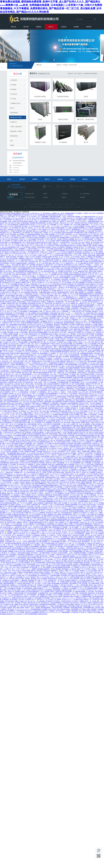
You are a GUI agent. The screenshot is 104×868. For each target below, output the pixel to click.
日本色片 (15, 342)
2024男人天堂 (10, 603)
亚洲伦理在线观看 (54, 236)
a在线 (66, 439)
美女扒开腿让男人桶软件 (19, 265)
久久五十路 (44, 506)
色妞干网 (55, 283)
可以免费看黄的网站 (71, 341)
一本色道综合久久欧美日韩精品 (91, 521)
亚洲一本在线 (45, 400)
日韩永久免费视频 (38, 503)
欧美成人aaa (18, 532)
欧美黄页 (73, 577)
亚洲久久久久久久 (19, 294)
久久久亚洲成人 (74, 236)
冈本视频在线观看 (77, 490)
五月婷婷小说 (92, 339)
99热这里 (40, 439)
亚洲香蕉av (66, 402)
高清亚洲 (24, 556)
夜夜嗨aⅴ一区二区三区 (15, 437)
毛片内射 (35, 294)
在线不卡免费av (38, 382)
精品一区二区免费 (62, 218)
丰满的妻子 (4, 609)
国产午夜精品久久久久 (62, 543)
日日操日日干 (52, 252)
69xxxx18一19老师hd (51, 455)
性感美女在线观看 (42, 357)
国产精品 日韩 (23, 228)
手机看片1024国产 (43, 255)
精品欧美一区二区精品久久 (86, 299)
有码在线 (39, 571)
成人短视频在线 (12, 398)
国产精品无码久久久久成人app (52, 300)
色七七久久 (60, 431)
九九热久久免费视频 (6, 341)
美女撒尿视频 (99, 334)
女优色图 (20, 584)
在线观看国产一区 (38, 458)
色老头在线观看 (18, 357)
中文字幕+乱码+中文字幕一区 (20, 254)
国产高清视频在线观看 (76, 358)
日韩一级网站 (52, 389)
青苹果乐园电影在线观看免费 (73, 275)
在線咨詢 (49, 186)
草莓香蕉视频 (66, 613)
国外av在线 (20, 252)
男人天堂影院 (41, 360)
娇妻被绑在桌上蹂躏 (82, 439)
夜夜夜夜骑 (75, 320)
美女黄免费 (67, 423)
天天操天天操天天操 (50, 458)
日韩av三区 (32, 270)
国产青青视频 (79, 291)
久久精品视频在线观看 (15, 242)
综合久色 (40, 424)
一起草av (71, 553)
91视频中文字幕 (90, 384)
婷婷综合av (29, 482)
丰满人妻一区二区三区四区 (19, 498)
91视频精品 (90, 257)
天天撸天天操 (30, 368)
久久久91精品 (79, 361)
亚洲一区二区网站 (81, 472)
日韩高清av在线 (92, 390)
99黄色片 (72, 292)
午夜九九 (71, 331)
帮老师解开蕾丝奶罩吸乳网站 (38, 223)
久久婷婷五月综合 (50, 432)
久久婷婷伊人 (16, 484)
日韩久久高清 (17, 434)
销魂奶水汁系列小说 (63, 316)
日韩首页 (49, 250)
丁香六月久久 (4, 217)
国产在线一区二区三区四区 (48, 342)
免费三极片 (15, 292)
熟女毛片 (96, 545)
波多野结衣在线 (42, 518)
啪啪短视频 (36, 305)
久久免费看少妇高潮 (66, 587)
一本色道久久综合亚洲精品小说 (28, 355)
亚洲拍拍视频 (41, 247)
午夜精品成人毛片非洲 (14, 229)
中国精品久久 (58, 260)
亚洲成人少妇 (89, 455)
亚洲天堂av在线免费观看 (34, 434)
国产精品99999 (45, 603)
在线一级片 (96, 418)
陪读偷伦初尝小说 (48, 323)
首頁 (75, 74)
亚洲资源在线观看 (92, 287)
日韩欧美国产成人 (98, 426)
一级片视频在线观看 (93, 321)
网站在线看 (41, 239)
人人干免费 (72, 312)
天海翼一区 (42, 312)
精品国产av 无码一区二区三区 (32, 526)
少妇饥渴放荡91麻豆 (94, 295)
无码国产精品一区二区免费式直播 (84, 313)
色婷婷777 (17, 289)
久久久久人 (13, 558)
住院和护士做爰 (99, 608)
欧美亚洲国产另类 (80, 366)
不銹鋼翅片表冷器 (15, 103)
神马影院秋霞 (83, 266)
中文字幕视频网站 (94, 500)
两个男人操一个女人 (54, 276)
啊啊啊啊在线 (43, 484)
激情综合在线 (32, 603)
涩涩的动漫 (85, 529)
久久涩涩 (40, 336)
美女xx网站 (97, 476)
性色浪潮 (70, 558)
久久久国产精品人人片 (65, 398)
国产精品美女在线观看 (59, 444)
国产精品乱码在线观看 (84, 540)
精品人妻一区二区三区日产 (77, 559)
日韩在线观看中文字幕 (47, 376)
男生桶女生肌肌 (49, 500)
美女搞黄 (42, 326)
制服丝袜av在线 (38, 323)
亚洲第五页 (9, 278)
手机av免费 (77, 225)
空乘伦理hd (89, 548)
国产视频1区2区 (89, 487)
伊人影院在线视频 (89, 510)
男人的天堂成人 (8, 271)
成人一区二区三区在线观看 (25, 503)
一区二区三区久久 (95, 225)
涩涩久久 (33, 308)
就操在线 (3, 270)
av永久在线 (36, 289)
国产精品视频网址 (59, 365)
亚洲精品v (44, 302)
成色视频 (66, 323)
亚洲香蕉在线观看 (88, 307)
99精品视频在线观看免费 (82, 431)
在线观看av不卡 (65, 220)
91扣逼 (72, 238)
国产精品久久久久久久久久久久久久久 (32, 310)
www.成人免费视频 (28, 524)
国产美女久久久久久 (14, 485)
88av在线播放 (48, 308)
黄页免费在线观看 (76, 268)
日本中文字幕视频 (74, 415)
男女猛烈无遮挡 (32, 358)
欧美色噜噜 (3, 516)
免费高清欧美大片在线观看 (38, 481)
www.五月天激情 (77, 234)
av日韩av (17, 287)
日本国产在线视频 (63, 273)
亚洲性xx (62, 571)
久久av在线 (12, 427)
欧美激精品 (94, 337)
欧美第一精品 (93, 585)
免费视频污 (10, 532)
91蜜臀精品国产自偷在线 (81, 558)
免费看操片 (12, 381)
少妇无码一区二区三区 (25, 218)
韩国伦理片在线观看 (64, 347)
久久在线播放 (99, 369)
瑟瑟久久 (64, 392)
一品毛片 (64, 217)
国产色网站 (13, 522)
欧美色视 (76, 432)
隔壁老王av (37, 249)
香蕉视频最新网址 (98, 229)
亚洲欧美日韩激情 (92, 266)
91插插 (60, 468)
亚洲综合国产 (79, 466)
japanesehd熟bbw (4, 558)
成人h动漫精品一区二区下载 (85, 474)
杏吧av (96, 313)
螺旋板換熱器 (14, 136)
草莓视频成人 (43, 392)
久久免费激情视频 (67, 510)
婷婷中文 (69, 229)
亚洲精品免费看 (72, 349)
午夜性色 (30, 332)
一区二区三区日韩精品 (41, 389)
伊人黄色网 (21, 315)
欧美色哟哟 (3, 397)
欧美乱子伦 (25, 394)
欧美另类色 (89, 389)
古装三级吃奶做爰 (66, 268)
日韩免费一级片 (5, 324)
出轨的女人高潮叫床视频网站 (62, 278)
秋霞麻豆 (58, 427)
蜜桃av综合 (10, 493)
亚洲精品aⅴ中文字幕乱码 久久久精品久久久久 (86, 513)
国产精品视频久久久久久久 (12, 521)
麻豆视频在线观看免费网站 (39, 468)
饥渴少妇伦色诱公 (92, 505)
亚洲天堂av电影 (37, 266)
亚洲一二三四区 (23, 397)
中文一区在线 (70, 231)
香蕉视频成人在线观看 (72, 247)
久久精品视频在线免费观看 (33, 234)
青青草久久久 (23, 239)
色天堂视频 (85, 461)
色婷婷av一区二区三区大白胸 (36, 228)
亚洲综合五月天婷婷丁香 (53, 513)
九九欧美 (41, 294)
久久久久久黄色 (51, 518)
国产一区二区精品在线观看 (58, 381)
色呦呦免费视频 (83, 295)
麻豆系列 (75, 450)
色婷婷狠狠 (31, 580)
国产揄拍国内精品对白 (34, 498)
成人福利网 (50, 365)
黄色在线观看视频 (23, 270)
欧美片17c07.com (30, 246)
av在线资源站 (37, 258)
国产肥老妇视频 (28, 231)
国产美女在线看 (49, 339)
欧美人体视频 (55, 331)
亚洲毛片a (41, 437)
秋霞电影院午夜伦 (77, 587)
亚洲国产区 (14, 537)
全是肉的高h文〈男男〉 (39, 250)
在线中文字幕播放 (16, 373)
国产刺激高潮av (27, 432)
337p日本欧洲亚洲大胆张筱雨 (58, 284)
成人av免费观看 (91, 472)
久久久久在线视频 (50, 427)
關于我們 (26, 27)
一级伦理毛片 (61, 287)
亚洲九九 (75, 410)
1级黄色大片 (22, 408)
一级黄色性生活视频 (71, 548)
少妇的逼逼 (32, 262)
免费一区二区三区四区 (79, 514)
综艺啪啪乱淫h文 (76, 566)
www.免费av (3, 321)
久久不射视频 (40, 394)
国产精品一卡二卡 (21, 505)
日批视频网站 (4, 221)
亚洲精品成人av (27, 511)
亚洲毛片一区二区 (35, 381)
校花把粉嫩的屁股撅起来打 (45, 278)
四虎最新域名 (44, 547)
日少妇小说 (57, 500)
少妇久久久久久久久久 (69, 598)
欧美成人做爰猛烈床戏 (82, 500)
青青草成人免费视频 (68, 239)
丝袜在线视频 (11, 291)
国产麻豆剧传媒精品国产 (33, 592)
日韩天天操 (71, 481)
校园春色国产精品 (83, 271)
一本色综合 (96, 265)
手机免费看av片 (74, 279)
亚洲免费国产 (75, 308)
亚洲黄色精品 (54, 411)
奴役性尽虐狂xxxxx (9, 527)
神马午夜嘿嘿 (17, 476)
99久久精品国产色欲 (37, 233)
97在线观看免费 (45, 344)
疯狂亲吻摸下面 (45, 381)
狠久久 (25, 252)
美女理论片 (71, 339)
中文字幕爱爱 (51, 357)
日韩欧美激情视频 (11, 307)
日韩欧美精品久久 (5, 231)
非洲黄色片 (8, 540)
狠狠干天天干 (57, 310)
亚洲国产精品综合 (37, 361)
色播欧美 (20, 572)
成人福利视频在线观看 (19, 435)
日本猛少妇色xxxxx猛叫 (62, 407)
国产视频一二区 (34, 276)
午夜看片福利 (14, 297)
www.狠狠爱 (46, 387)
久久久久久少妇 (64, 395)
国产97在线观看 (31, 265)
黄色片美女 (60, 275)
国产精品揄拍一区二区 (86, 363)
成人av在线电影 (12, 236)
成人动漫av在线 (18, 413)
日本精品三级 (7, 342)
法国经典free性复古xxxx (82, 598)
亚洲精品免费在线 (69, 337)
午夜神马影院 (17, 226)
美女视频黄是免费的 (52, 286)
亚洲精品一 (19, 349)
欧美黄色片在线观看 (6, 500)
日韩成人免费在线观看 (89, 255)
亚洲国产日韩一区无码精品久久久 (86, 332)
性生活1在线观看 (36, 257)
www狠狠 (95, 324)
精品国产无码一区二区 (89, 254)
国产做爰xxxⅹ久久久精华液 (91, 551)
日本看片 (21, 468)
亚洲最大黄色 (36, 302)
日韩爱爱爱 (49, 360)
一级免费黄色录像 (23, 431)
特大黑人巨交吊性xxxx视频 (78, 310)
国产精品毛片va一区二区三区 (20, 320)
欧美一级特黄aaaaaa (44, 229)
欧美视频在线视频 (91, 519)
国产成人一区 (93, 355)
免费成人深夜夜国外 (93, 603)
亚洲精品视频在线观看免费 (48, 218)
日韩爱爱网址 (69, 400)
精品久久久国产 (39, 413)
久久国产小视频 (58, 498)
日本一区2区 (17, 323)
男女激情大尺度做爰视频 (61, 324)
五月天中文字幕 (87, 229)
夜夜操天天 (81, 453)
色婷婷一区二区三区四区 (7, 310)
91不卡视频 (84, 217)
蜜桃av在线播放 (79, 331)
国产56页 (45, 369)
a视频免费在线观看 (67, 590)
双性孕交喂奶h (8, 482)
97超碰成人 (56, 416)
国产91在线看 (48, 244)
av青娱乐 (43, 545)
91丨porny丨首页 (58, 355)
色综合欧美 (8, 384)
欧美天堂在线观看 (95, 598)
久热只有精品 (20, 390)
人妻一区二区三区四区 (31, 255)
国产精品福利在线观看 (33, 435)
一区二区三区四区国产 (82, 556)
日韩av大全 (23, 244)
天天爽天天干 (82, 265)
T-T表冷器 (13, 99)
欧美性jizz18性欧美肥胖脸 (24, 236)
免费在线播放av (25, 392)
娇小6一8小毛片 (64, 236)
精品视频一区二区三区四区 (57, 234)
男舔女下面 (52, 530)
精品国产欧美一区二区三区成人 (73, 255)
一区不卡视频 (48, 444)
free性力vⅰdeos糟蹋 (69, 545)
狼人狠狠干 (23, 238)
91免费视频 (90, 553)
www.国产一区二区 (81, 318)
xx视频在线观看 (43, 447)
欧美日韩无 (5, 361)
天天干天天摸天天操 (96, 381)
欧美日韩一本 (20, 418)
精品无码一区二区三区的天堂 (91, 234)
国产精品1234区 (32, 585)
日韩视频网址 (98, 292)
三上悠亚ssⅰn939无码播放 (47, 295)
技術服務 (76, 27)
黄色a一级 (21, 456)
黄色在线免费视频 (27, 395)
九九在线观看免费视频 (33, 279)
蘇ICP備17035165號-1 (69, 207)
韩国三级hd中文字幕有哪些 (74, 521)
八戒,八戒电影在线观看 (33, 566)
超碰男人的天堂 (61, 389)
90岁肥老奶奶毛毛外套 (83, 284)
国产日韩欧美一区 (90, 398)
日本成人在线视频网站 (94, 350)
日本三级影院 (91, 416)
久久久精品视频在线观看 (65, 450)
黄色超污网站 (55, 258)
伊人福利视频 (55, 461)
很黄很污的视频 (39, 572)
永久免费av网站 (46, 258)
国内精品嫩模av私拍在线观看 (18, 324)
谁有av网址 (46, 411)
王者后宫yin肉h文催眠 (62, 254)
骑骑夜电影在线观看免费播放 (59, 519)
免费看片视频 (48, 527)
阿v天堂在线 (56, 566)
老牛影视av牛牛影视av (53, 223)
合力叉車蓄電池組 (85, 194)
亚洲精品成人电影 (65, 489)
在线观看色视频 (86, 595)
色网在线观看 (84, 585)
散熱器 (12, 145)
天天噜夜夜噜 (98, 456)
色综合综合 (47, 331)
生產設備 (64, 27)
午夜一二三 (71, 313)
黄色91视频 (19, 295)
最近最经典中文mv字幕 (70, 265)
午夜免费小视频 (16, 450)
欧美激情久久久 (51, 538)
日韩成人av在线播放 (46, 566)
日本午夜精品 (48, 358)
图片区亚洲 (71, 519)
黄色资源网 (78, 444)
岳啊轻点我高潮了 (26, 405)
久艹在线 (59, 374)
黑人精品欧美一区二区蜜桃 (49, 291)
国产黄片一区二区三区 (37, 225)
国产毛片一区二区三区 (85, 241)
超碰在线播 (98, 294)
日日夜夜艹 (3, 453)
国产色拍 (77, 238)
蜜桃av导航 (52, 263)
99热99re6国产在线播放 (74, 217)
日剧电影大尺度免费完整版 (18, 550)
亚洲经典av (39, 297)
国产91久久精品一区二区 (29, 349)
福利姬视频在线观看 (63, 292)
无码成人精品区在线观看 (50, 378)
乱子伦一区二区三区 (44, 284)
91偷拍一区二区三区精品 (26, 471)
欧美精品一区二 (75, 278)
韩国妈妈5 (80, 289)
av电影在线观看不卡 (28, 413)
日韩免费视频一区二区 (63, 463)
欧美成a (86, 358)
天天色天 (9, 270)
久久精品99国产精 (70, 387)
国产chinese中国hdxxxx (39, 283)
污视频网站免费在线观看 (33, 321)
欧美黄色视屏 (98, 228)
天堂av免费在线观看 (94, 584)
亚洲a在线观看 (58, 249)
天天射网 (18, 575)
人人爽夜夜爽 (23, 580)
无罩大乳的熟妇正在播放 (87, 374)
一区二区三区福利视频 (11, 284)
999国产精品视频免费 (27, 323)
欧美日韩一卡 (51, 254)
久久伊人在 (3, 408)
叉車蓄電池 (65, 194)
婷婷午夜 (54, 292)
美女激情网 (31, 387)
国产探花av (24, 603)
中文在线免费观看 (75, 463)
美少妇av (16, 249)
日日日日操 (100, 318)
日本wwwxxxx (65, 289)
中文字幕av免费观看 (79, 226)
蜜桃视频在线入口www (72, 297)
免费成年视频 (65, 241)
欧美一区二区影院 (41, 472)
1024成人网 (33, 474)
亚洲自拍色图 (4, 242)
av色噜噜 (29, 339)
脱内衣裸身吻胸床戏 (13, 402)
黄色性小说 (44, 279)
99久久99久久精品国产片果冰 (31, 577)
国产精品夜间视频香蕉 (96, 392)
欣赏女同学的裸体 (27, 371)
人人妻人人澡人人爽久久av (68, 326)
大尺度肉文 (87, 331)
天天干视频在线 (22, 386)
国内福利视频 (100, 407)
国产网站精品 (59, 547)
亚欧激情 (86, 262)
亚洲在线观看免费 (27, 374)
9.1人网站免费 (57, 358)
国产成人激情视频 (56, 569)
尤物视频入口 (14, 585)
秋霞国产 (10, 534)
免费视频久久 (55, 571)
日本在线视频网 (32, 239)
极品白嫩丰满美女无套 (23, 381)
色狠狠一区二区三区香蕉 (81, 270)
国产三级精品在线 (17, 432)
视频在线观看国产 (26, 353)
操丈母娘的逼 (26, 233)
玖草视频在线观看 (60, 341)
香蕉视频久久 (32, 464)
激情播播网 (45, 217)
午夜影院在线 (46, 571)
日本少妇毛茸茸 (50, 418)
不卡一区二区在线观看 (54, 279)
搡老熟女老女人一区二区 (73, 263)
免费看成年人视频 (21, 339)
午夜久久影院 (54, 572)
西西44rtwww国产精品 (77, 493)
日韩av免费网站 (32, 313)
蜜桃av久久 (39, 403)
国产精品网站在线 (30, 445)
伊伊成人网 (100, 268)
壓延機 (45, 194)
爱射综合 (35, 236)
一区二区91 (94, 542)
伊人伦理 (12, 369)
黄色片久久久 (28, 426)
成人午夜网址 (17, 341)
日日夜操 (14, 386)
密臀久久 (71, 254)
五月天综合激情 (75, 257)
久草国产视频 (23, 332)
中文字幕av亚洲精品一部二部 (23, 493)
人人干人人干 (98, 307)
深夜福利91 (20, 345)
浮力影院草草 (51, 328)
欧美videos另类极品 (97, 241)
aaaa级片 (12, 407)
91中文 (44, 254)
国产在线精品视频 (42, 349)
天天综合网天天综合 (84, 365)
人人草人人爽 (87, 342)
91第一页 (37, 271)
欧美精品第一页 (67, 495)
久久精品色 (51, 341)
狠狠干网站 (46, 287)
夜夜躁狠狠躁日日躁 (13, 247)
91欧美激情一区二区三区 (7, 461)
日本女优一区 (53, 450)
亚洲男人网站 (9, 448)
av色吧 (101, 234)
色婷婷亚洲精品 (22, 302)
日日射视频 (25, 326)
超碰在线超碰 (97, 320)
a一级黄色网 (99, 304)
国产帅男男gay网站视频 (66, 336)
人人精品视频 (53, 275)
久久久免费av (23, 466)
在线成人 (94, 371)
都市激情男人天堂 (44, 238)
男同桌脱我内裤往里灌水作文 (68, 246)
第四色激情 (59, 440)
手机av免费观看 (25, 477)
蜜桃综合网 (54, 366)
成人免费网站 (21, 234)
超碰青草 (10, 608)
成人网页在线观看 (11, 345)
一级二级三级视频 (73, 527)
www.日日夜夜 (55, 574)
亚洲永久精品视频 (92, 609)
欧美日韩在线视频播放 (51, 394)
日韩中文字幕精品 (74, 273)
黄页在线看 (31, 448)
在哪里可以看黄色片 (89, 218)
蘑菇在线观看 (89, 426)
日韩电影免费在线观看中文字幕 (38, 522)
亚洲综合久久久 (48, 310)
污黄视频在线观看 (65, 566)
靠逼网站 (61, 387)
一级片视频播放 (84, 355)
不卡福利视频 (4, 394)
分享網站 (63, 186)
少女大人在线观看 (20, 461)
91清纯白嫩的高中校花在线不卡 (25, 611)
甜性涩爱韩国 (32, 304)
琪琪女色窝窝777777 (97, 501)
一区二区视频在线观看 (27, 300)
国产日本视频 (46, 307)
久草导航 (57, 339)
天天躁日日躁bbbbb (6, 292)
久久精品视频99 (49, 324)
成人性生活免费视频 (25, 292)
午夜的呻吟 (73, 334)
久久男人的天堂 (49, 320)
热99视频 (55, 415)
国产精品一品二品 (58, 257)
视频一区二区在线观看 (95, 492)
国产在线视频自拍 (69, 252)
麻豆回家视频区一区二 (32, 408)
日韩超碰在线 (40, 551)
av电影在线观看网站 (71, 376)
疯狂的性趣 (61, 460)
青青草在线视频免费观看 (7, 287)
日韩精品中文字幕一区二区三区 (90, 555)
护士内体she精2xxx (19, 614)
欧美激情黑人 (32, 469)
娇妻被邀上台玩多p (90, 328)
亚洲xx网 (25, 543)
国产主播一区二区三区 (52, 368)
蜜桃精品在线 (56, 426)
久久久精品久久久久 (67, 226)
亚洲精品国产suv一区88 (54, 289)
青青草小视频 (78, 458)
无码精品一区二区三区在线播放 (20, 328)
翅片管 (12, 108)
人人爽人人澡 (10, 545)
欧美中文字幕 (40, 347)
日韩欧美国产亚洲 (16, 395)
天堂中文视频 (50, 249)
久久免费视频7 (98, 455)
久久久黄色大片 (25, 287)
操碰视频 (33, 287)
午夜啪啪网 (89, 244)
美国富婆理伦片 (31, 551)
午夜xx (52, 439)
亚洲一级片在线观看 (12, 258)
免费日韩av (59, 458)
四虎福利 (41, 315)
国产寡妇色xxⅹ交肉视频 (9, 252)
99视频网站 (46, 439)
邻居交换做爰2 (52, 369)
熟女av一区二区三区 (74, 411)
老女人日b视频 (68, 342)
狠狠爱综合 (8, 429)
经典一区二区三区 (65, 461)
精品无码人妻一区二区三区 (23, 220)
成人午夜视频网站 (78, 344)
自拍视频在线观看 (18, 426)
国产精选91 (41, 431)
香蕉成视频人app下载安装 (37, 320)
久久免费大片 (7, 569)
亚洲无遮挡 (69, 234)
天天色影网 (38, 555)
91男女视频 (12, 349)
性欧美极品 (90, 476)
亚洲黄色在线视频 (47, 257)
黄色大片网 (14, 350)
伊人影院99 (41, 275)
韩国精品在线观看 (82, 349)
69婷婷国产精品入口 (98, 379)
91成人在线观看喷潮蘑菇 (63, 538)
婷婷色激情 (88, 324)
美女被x (62, 329)
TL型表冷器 (14, 94)
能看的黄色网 (50, 260)
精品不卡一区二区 (91, 329)
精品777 (85, 221)
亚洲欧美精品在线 (67, 427)
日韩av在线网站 (90, 440)
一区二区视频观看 (20, 407)
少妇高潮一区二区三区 (38, 537)
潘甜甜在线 (30, 559)
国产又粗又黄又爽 (53, 349)
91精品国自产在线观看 (12, 489)
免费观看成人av (6, 276)
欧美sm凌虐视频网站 (43, 313)
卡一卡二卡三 (24, 540)
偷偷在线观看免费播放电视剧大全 (85, 294)
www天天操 (49, 283)
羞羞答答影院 (70, 389)
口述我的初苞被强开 (32, 273)
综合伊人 (45, 548)
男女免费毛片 (99, 231)
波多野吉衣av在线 (51, 463)
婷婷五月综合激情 (94, 421)
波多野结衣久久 (76, 379)
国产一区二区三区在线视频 (25, 398)
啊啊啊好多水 (81, 381)
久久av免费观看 (85, 238)
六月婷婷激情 (9, 542)
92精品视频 (52, 318)
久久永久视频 (20, 613)
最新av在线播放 (93, 469)
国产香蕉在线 (73, 487)
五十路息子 (67, 257)
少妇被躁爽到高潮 (12, 397)
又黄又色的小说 (96, 342)
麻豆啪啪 (48, 247)
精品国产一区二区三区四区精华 (24, 291)
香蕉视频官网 (6, 495)
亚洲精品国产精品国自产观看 (93, 437)
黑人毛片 (6, 579)
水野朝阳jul (62, 368)
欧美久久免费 (12, 221)
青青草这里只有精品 (21, 442)
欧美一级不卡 (12, 535)
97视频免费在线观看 (39, 418)
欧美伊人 (69, 442)
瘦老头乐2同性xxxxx (91, 397)
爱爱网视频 (43, 286)
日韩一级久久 (28, 527)
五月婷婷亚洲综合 (65, 242)
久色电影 (59, 239)
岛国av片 (29, 283)
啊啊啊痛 (11, 551)
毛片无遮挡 (48, 437)
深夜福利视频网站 (85, 564)
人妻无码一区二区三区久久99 (55, 321)
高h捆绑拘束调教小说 (54, 408)
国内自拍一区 (72, 439)
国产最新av (92, 592)
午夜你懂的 (88, 312)
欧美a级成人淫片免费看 (62, 357)
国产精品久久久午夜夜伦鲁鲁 (26, 508)
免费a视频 (98, 349)
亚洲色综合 (22, 444)
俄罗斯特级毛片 (17, 233)
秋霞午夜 (58, 592)
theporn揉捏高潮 (45, 271)
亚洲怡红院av (40, 308)
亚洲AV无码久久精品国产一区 (12, 411)
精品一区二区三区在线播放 (49, 316)
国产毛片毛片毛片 (55, 307)
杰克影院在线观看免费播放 (8, 410)
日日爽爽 (69, 418)
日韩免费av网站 (80, 324)
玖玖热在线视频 (37, 398)
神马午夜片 (10, 492)
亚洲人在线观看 (66, 307)
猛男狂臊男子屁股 (55, 405)
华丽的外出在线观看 (66, 386)
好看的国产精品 (95, 365)
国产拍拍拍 (3, 236)
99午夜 (24, 564)
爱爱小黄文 (36, 521)
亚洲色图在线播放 (55, 575)
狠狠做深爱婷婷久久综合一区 (88, 498)
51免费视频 (91, 220)
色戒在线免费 (47, 297)
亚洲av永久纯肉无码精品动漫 (70, 266)
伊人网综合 (89, 386)
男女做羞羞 (15, 444)
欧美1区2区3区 (38, 300)
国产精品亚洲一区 (22, 464)
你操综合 (54, 448)
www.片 (70, 542)
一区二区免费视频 (39, 299)
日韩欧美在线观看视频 (85, 236)
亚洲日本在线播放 (36, 307)
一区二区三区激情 (50, 241)
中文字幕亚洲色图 (7, 529)
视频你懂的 (67, 596)
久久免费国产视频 (97, 442)
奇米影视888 (67, 593)
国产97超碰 (41, 339)
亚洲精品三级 (36, 511)
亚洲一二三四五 (24, 574)
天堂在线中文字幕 (55, 220)
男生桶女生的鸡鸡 (82, 220)
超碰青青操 (24, 500)
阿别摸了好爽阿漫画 (17, 231)
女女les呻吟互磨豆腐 (50, 582)
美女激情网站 (4, 551)
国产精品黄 (57, 326)
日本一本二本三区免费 (48, 555)
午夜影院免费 (39, 448)
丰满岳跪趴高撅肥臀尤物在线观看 (59, 352)
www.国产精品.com (63, 394)
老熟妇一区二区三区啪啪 (96, 447)
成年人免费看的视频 (58, 464)
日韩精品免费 (71, 397)
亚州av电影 (21, 350)
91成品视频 (10, 332)
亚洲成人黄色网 (66, 310)
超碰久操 (94, 226)
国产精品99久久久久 (13, 262)
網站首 (9, 179)
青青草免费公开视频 (79, 329)
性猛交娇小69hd (47, 262)
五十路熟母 (60, 342)
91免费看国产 (66, 608)
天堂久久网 (25, 242)
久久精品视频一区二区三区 (46, 231)
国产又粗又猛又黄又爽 (53, 329)
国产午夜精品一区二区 (20, 278)
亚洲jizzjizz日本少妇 (20, 551)
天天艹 (40, 217)
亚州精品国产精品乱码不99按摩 (43, 242)
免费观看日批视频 (63, 415)
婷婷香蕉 (72, 402)
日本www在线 (55, 361)
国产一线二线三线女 (82, 302)
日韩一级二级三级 (5, 373)
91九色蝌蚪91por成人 (47, 498)
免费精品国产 (35, 292)
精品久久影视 (83, 350)
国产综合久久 (93, 567)
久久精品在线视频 (33, 466)
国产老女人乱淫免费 (92, 432)
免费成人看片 (44, 252)
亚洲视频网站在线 (81, 402)
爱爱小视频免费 (80, 292)
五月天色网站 (90, 228)
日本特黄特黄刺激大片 (97, 331)
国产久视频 (73, 485)
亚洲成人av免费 (44, 521)
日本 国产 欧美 (24, 262)
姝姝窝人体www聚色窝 (78, 304)
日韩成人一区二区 (30, 390)
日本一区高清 (13, 361)
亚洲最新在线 (6, 421)
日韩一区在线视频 (36, 423)
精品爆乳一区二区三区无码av (29, 217)
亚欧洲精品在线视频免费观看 (13, 543)
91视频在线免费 (76, 423)
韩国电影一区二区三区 (56, 556)
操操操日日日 (90, 580)
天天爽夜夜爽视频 (87, 300)
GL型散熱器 (14, 80)
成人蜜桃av (64, 542)
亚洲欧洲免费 (25, 223)
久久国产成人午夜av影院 (68, 500)
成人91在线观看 (84, 407)
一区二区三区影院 (44, 352)
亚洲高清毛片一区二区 (35, 263)
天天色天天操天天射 (50, 239)
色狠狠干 (21, 445)
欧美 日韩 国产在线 (54, 609)
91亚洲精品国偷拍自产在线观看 (39, 609)
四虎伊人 (89, 366)
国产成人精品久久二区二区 (38, 460)
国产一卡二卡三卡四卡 (54, 226)
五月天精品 (71, 537)
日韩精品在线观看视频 (71, 505)
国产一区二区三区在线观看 (20, 415)
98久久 (87, 381)
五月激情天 (94, 506)
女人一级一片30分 (96, 595)
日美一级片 (78, 555)
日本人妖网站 (100, 328)
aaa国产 (36, 221)
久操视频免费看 (53, 363)
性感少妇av (64, 339)
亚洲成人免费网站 (25, 286)
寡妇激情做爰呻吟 (41, 563)
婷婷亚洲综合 (90, 516)
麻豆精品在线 (74, 241)
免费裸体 (72, 323)
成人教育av (3, 444)
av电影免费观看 (44, 221)
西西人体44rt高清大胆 (62, 511)
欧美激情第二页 (41, 265)
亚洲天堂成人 (73, 352)
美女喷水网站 (91, 352)
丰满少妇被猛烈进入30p (7, 474)
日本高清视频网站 (34, 547)
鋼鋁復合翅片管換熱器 (91, 74)
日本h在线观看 (36, 485)
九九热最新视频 (50, 524)
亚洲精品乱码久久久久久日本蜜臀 (15, 366)
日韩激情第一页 (67, 374)
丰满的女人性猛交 (55, 344)
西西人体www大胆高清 (9, 575)
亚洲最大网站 (34, 379)
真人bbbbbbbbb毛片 (74, 260)
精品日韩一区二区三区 (82, 447)
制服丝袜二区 (87, 600)
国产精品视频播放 (53, 429)
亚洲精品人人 (56, 244)
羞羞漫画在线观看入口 (27, 260)
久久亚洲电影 (61, 548)
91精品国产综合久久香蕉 (79, 418)
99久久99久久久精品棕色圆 (58, 540)
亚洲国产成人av (42, 329)
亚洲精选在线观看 (38, 588)
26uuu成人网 (98, 374)
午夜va (56, 522)
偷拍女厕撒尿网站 (57, 402)
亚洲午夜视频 (35, 286)
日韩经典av (83, 416)
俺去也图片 (27, 468)
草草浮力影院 (68, 563)
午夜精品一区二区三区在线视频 (52, 233)
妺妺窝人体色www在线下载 (70, 305)
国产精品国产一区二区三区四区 (67, 452)
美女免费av (8, 386)
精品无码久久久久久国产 (67, 223)
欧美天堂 (98, 423)
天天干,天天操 (34, 489)
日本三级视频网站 (67, 410)
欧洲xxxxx (64, 313)
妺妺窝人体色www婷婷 (96, 286)
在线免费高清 (100, 339)
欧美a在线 (58, 305)
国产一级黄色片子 (44, 505)
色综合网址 (80, 487)
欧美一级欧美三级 (54, 221)
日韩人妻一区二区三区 (30, 376)
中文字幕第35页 (61, 229)
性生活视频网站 (15, 286)
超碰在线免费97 (53, 371)
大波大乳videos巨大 (64, 334)
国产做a (97, 435)
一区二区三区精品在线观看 (56, 255)
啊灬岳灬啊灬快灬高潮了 (10, 508)
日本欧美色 (15, 266)
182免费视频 (99, 308)
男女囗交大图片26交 (9, 273)
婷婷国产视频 (27, 357)
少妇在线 (9, 368)
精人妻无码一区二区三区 (58, 297)
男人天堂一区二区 (90, 304)
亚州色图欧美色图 (26, 341)
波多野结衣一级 (57, 262)
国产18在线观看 (67, 490)
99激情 (59, 373)
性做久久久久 (60, 577)
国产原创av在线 (65, 485)
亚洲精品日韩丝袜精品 (9, 418)
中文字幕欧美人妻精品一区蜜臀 (85, 258)
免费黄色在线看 (93, 270)
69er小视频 (14, 241)
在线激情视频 (75, 609)
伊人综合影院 (4, 466)
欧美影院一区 (50, 510)
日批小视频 (72, 324)
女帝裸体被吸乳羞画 (34, 342)
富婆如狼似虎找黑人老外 (7, 250)
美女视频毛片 (77, 300)
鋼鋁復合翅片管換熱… (17, 117)
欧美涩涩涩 (10, 331)
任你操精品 (42, 489)
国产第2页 (11, 447)
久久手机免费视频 (81, 484)
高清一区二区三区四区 (79, 590)
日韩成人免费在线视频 (94, 445)
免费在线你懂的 (10, 389)
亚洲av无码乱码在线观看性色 (89, 357)
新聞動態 (39, 27)
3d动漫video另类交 (83, 394)
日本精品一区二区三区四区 (47, 305)
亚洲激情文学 (43, 276)
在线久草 (88, 511)
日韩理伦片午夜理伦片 (90, 490)
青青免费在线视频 (88, 316)
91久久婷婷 (62, 366)
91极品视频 (74, 611)
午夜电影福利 (40, 270)
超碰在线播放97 (25, 308)
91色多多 (54, 247)
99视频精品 (52, 611)
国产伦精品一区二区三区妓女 (92, 563)
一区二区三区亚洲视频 (90, 344)
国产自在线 (54, 287)
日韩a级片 (63, 231)
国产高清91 (50, 386)
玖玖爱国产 (69, 476)
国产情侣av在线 (91, 347)
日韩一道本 (37, 291)
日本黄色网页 (33, 284)
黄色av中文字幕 (31, 550)
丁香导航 (41, 416)
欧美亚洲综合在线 (46, 526)
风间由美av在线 (32, 442)
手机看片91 (97, 263)
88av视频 (49, 481)
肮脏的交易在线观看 (67, 233)
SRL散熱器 (13, 85)
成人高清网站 (16, 244)
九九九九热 (35, 447)
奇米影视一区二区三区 (6, 294)
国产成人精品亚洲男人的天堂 (74, 250)
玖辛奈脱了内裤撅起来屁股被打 (19, 263)
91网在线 (90, 418)
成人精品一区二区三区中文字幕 (40, 220)
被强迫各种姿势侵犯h (95, 461)
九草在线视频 (12, 606)
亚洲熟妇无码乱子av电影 (15, 382)
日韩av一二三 (15, 540)
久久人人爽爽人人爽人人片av (76, 455)
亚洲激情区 (95, 466)
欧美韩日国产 (46, 266)
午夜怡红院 (72, 477)
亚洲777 (60, 294)
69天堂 (14, 390)
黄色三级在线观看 (65, 360)
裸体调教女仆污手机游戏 (13, 308)
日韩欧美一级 (89, 242)
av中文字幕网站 (14, 238)
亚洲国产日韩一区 (66, 384)
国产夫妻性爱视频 (80, 231)
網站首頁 (14, 27)
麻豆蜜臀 (34, 579)
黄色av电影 (57, 386)
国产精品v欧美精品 (76, 461)
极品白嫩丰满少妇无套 (87, 263)
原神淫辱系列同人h (98, 300)
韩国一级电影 (79, 537)
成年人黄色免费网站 (57, 337)
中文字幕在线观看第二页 (89, 268)
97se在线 (66, 355)
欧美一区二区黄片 (12, 312)
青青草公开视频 (8, 334)
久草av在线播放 (8, 538)
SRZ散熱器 (13, 89)
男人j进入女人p (84, 567)
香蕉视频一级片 (69, 225)
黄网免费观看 (32, 347)
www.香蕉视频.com (16, 495)
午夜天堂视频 (9, 426)
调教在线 (65, 260)
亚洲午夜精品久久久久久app (10, 218)
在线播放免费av (85, 225)
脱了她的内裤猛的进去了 (81, 413)
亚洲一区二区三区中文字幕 (53, 281)
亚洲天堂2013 (6, 286)
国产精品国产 (24, 299)
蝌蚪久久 (96, 482)
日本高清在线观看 (61, 418)
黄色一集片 (39, 262)
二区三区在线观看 (14, 228)
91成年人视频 (33, 431)
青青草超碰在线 (52, 579)
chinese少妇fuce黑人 (84, 392)
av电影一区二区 (5, 566)
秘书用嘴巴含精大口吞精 (81, 233)
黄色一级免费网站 (89, 291)
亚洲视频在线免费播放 (79, 228)
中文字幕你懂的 (89, 292)
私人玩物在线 (89, 543)
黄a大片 (37, 344)
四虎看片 (71, 369)
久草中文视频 (90, 514)
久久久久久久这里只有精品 (52, 268)
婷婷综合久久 (4, 255)
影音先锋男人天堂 (5, 395)
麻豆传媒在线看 (19, 329)
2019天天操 (74, 242)
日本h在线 (88, 226)
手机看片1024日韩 (75, 416)
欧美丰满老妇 (68, 321)
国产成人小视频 (54, 336)
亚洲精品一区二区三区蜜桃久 (60, 437)
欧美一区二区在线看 (8, 445)
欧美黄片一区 (54, 271)
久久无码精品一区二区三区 (22, 352)
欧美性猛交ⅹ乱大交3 (35, 334)
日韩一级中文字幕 (26, 485)
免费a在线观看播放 (8, 481)
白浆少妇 (48, 312)
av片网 (49, 484)
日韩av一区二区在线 (91, 601)
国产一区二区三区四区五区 (8, 305)
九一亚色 (88, 337)
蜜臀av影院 (32, 331)
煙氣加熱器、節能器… (17, 131)
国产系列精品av (14, 600)
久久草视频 (3, 332)
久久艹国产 (32, 394)
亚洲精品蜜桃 (64, 331)
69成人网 (96, 297)
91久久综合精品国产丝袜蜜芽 (28, 247)
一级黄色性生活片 (62, 455)
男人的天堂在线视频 (10, 234)
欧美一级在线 (98, 220)
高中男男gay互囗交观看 (19, 368)
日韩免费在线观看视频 (58, 526)
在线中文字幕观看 (32, 278)
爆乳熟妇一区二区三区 (88, 275)
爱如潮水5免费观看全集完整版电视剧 (24, 271)
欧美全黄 (3, 555)
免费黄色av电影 (87, 246)
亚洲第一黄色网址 (70, 318)
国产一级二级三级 (59, 580)
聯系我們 (89, 27)
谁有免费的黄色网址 (34, 252)
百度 (81, 186)
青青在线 (38, 479)
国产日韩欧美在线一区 (51, 270)
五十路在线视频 (78, 262)
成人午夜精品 (92, 249)
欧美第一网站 (76, 374)
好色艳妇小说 (6, 387)
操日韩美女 (67, 595)
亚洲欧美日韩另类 (39, 455)
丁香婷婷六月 (49, 299)
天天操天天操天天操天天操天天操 (60, 482)
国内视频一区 (75, 408)
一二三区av (77, 585)
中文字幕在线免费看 (87, 239)
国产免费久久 (75, 347)
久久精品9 (18, 310)
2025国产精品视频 (68, 432)
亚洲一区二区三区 (83, 503)
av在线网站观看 (5, 371)
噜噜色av (34, 571)
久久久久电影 (6, 328)
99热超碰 (24, 434)
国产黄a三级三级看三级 (28, 606)
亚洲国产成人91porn (30, 513)
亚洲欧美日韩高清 (93, 223)
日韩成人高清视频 (72, 392)
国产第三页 (55, 484)
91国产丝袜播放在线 (13, 225)
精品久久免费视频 (86, 463)
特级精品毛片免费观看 (51, 315)
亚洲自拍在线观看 (11, 257)
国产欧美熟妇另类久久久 (12, 281)
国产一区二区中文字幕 (11, 487)
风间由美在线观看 (11, 379)
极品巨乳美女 (50, 265)
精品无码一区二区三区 (30, 329)
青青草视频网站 (89, 456)
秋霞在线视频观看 (82, 390)
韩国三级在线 (77, 460)
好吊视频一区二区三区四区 (86, 434)
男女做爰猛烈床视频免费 (73, 368)
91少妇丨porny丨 (35, 538)
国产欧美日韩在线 (15, 579)
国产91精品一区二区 (14, 217)
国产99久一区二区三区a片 (16, 255)
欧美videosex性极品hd (52, 345)
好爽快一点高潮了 (99, 402)
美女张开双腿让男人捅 (14, 405)
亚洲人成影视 (45, 234)
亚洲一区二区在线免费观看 (69, 373)
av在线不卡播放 (95, 238)
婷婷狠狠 (61, 271)
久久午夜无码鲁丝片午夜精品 (76, 328)
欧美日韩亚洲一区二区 (71, 271)
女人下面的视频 (36, 545)
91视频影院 (45, 587)
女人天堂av (60, 225)
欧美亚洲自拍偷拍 (63, 435)
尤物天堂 (30, 249)
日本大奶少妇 (98, 572)
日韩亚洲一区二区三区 (51, 493)
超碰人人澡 (22, 318)
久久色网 (98, 305)
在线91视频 (92, 407)
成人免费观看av (86, 360)
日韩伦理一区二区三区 (15, 394)
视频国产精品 (14, 582)
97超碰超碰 (43, 321)
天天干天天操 (98, 258)
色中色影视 (15, 276)
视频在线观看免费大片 (10, 584)
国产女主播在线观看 (49, 421)
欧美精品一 (89, 265)
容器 (12, 141)
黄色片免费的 (78, 254)
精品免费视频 (44, 353)
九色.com (52, 505)
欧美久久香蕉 (40, 244)
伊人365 (13, 283)
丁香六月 (83, 382)
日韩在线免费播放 (28, 572)
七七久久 (43, 249)
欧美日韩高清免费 (29, 345)
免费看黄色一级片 (41, 341)
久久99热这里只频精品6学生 (70, 299)
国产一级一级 (10, 424)
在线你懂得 (64, 575)
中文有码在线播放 (91, 276)
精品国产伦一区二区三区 (64, 291)
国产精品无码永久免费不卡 (39, 226)
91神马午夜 (74, 244)
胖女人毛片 (85, 249)
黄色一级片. (31, 344)
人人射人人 (8, 265)
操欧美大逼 (61, 315)
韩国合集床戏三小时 (22, 410)
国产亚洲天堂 (70, 363)
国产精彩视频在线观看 (31, 416)
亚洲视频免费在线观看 (87, 353)
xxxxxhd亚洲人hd (53, 419)
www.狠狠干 (16, 482)
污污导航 (88, 506)
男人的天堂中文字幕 (94, 604)
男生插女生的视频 (34, 326)
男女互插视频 (63, 349)
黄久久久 (46, 336)
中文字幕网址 (98, 239)
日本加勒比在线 (77, 529)
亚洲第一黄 (3, 532)
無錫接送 (46, 197)
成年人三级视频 (23, 487)
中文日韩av (27, 363)
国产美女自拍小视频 (86, 273)
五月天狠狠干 (68, 460)
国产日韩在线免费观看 (31, 593)
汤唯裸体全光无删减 (61, 328)
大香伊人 (79, 452)
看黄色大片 (8, 254)
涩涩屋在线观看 (58, 495)
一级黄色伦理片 (71, 332)
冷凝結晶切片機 (29, 194)
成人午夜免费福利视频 (22, 561)
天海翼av (83, 257)
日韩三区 (97, 532)
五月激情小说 (9, 413)
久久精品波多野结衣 (43, 476)
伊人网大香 (77, 249)
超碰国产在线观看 (21, 283)
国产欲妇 (31, 242)
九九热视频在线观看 (86, 281)
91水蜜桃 (82, 408)
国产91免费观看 (26, 495)
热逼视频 (17, 472)
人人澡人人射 (36, 374)
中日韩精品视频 (55, 542)
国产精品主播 (89, 410)
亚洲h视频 (64, 295)
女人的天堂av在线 (14, 344)
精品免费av (59, 490)
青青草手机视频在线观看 (58, 228)
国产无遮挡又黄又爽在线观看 (77, 575)
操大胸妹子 (59, 432)
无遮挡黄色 (81, 371)
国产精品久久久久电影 (26, 266)
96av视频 (20, 241)
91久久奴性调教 (90, 231)
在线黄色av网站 (13, 431)
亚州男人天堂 (56, 312)
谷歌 (84, 186)
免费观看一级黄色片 (96, 452)
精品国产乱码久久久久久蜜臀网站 (17, 279)
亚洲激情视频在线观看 (75, 492)
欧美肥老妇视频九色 (12, 315)
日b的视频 (87, 371)
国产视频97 (68, 308)
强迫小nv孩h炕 (28, 241)
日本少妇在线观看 (25, 489)
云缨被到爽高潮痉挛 (97, 323)
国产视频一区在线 (36, 587)
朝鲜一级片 (56, 242)
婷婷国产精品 (11, 304)
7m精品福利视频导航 (66, 426)
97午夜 (2, 521)
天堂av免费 (47, 424)
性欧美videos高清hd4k (86, 579)
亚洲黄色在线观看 (15, 353)
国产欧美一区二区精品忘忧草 (87, 247)
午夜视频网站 (31, 297)
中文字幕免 (83, 609)
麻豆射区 (71, 262)
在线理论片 (83, 347)
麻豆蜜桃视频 (57, 590)
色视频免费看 (99, 550)
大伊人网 (57, 231)
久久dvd (94, 518)
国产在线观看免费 (56, 424)
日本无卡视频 (82, 505)
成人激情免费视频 (74, 382)
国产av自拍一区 (82, 352)
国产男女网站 (41, 463)
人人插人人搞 (65, 424)
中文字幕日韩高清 (14, 471)
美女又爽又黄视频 (76, 360)
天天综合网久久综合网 (92, 283)
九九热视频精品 (36, 535)
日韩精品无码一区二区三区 (88, 308)
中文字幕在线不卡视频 (53, 246)
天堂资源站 (82, 410)
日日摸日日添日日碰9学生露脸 (86, 334)
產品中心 (51, 27)
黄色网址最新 (41, 281)
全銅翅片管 (13, 122)
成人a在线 (94, 535)
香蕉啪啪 (51, 580)
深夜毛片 (92, 550)
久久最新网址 (33, 281)
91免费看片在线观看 (30, 452)
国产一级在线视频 (11, 555)
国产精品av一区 (26, 226)
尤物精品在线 (99, 460)
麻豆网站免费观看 (21, 427)
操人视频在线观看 (56, 266)
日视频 (33, 479)
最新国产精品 (80, 577)
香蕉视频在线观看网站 (44, 569)
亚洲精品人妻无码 (75, 482)
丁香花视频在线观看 (76, 307)
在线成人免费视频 (52, 468)
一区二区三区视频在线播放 (87, 527)
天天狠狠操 (100, 371)
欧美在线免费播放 (64, 345)
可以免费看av (15, 336)
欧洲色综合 (85, 336)
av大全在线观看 (74, 407)
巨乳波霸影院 (21, 555)
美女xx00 (5, 247)
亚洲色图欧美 (32, 397)
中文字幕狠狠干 (93, 415)
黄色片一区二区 (32, 275)
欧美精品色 (86, 550)
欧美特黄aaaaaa (82, 450)
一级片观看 (17, 603)
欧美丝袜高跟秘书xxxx (95, 302)
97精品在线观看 (88, 250)
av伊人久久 (58, 510)
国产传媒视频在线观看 (63, 238)
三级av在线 (7, 297)
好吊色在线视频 (99, 434)
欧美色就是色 (34, 352)
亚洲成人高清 (29, 258)
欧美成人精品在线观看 (37, 268)
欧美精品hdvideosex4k (6, 233)
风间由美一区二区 (29, 389)
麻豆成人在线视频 (5, 336)
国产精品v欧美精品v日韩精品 (25, 221)
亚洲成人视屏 (93, 271)
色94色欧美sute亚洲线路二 (27, 337)
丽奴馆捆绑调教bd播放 (14, 453)
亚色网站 (80, 246)
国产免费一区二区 (48, 564)
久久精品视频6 (64, 312)
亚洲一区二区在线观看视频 (35, 421)
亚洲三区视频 (10, 376)
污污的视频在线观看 (86, 596)
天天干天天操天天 (91, 400)
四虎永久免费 (91, 369)
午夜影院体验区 (82, 508)
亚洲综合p (76, 564)
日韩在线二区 (96, 273)
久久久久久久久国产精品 (73, 572)
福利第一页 (73, 474)
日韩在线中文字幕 (70, 472)
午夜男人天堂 (70, 555)
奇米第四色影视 (28, 418)
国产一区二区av (18, 542)
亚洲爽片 (83, 369)
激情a (81, 342)
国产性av (26, 284)
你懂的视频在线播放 (94, 221)
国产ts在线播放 (99, 514)
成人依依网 (98, 485)
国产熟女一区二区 (74, 421)
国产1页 (93, 540)
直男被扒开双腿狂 (20, 592)
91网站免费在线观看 (55, 217)
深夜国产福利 (39, 387)
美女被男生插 (62, 363)
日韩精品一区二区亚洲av (78, 440)
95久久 (46, 275)
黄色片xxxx (52, 511)
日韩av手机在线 (12, 590)
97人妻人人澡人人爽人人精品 (17, 360)
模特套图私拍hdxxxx (22, 365)
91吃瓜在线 (82, 580)
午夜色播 (38, 400)
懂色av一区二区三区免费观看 (67, 286)
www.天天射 (60, 252)
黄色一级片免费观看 (21, 304)
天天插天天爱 (100, 247)
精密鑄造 (64, 197)
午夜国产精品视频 (22, 358)
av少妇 (36, 260)
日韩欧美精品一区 (43, 236)
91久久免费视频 (19, 424)
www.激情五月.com (83, 469)
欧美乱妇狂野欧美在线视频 (71, 498)
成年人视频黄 (58, 514)
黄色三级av (92, 387)
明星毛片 (31, 410)
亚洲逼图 (83, 287)
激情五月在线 (37, 316)
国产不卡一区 (16, 392)
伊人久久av (100, 498)
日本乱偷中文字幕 (32, 529)
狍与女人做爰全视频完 (81, 468)
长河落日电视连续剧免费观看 (92, 378)
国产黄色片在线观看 (79, 400)
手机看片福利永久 (83, 373)
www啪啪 (51, 606)
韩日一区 (18, 374)
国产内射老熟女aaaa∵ (44, 575)
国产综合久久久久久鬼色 (80, 321)
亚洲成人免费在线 (26, 484)
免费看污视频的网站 (87, 482)
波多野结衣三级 (72, 284)
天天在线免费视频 (40, 524)
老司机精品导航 (63, 411)
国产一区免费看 (66, 408)
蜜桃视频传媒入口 (77, 229)
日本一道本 (23, 402)
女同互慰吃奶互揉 (21, 273)
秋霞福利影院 (6, 283)
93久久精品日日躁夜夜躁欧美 (31, 295)
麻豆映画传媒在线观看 (96, 262)
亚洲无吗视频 (95, 345)
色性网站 (95, 246)
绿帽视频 (95, 579)
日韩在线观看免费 (74, 355)
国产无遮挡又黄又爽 (42, 429)
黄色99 (16, 445)
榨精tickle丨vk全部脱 (9, 365)
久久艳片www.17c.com (35, 254)
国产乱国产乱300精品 (15, 223)
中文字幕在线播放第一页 (20, 313)
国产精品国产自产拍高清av (53, 601)
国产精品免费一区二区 (83, 405)
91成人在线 (81, 242)
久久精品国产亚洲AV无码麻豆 (9, 268)
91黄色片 (15, 270)
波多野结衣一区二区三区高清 (68, 390)
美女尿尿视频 (58, 487)
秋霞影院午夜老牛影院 (81, 223)
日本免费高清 (61, 247)
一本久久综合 (90, 341)
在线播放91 (5, 468)
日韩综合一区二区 (26, 229)
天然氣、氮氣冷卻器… (17, 127)
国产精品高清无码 (14, 239)
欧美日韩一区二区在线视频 (75, 218)
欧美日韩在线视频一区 (67, 276)
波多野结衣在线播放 (14, 300)
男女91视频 (42, 501)
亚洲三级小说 (25, 400)
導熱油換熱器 (14, 113)
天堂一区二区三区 (73, 295)
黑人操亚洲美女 (86, 315)
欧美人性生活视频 (27, 598)
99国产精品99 (91, 450)
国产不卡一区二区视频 (30, 378)
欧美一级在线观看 (32, 402)
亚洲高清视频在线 (9, 400)
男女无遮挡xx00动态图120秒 (66, 270)
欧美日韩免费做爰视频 (17, 363)
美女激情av (3, 291)
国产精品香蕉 (31, 244)
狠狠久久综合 (91, 310)
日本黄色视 (29, 250)
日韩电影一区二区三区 (35, 415)
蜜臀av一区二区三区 (69, 294)
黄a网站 (56, 334)
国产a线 (95, 389)
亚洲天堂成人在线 (58, 423)
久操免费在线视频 (71, 381)
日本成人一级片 (5, 316)
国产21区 (88, 535)
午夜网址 (53, 229)
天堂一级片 (39, 411)
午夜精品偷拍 (55, 403)
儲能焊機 (82, 197)
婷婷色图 (55, 273)
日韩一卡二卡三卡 (10, 246)
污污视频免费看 (86, 518)
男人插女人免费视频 (95, 358)
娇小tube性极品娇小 (31, 360)
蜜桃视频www (23, 249)
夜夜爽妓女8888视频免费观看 (86, 305)
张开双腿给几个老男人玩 (24, 257)
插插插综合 (35, 590)
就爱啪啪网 (66, 556)
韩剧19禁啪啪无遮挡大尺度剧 (19, 387)
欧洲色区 (73, 220)
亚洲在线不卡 (14, 563)
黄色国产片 (63, 221)
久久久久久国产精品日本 (86, 320)
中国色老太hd (22, 519)
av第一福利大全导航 (47, 479)
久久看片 (97, 299)
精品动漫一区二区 (39, 368)
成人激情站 (12, 505)
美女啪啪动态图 (59, 323)
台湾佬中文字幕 (34, 596)
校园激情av (61, 493)
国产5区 (33, 357)
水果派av (32, 384)
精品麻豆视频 (100, 254)
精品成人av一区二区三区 (95, 468)
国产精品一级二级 (91, 590)
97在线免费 (87, 289)
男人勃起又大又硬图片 (6, 593)
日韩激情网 (96, 236)
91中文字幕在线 (59, 265)
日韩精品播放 (28, 294)
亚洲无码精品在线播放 (20, 448)
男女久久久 (78, 239)
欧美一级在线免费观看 (90, 361)
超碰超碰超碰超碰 (48, 471)
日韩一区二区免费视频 (50, 225)
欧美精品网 (43, 289)
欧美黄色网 (78, 252)
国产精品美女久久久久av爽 (90, 252)
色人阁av (16, 332)
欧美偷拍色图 (9, 313)
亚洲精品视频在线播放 (61, 606)
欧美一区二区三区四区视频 (68, 258)
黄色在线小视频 (45, 482)
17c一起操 (96, 278)
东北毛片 (34, 495)
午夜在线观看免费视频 (24, 268)
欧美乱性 (18, 305)
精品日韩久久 (57, 299)
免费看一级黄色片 (9, 289)
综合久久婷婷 (16, 571)
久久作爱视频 (82, 489)
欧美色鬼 (3, 511)
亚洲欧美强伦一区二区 (14, 260)
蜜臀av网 (17, 492)
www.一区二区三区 (24, 276)
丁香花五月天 (20, 389)
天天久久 (56, 445)
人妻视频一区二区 (33, 501)
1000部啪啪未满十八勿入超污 (39, 363)
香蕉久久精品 (81, 244)
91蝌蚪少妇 (21, 416)
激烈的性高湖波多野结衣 (41, 611)
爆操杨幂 (39, 378)
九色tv (73, 291)
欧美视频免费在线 (67, 514)
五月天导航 (91, 485)
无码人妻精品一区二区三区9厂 (89, 411)
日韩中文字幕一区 (40, 246)
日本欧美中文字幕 (41, 445)
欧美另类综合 (75, 350)
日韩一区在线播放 (10, 460)
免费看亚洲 (38, 561)
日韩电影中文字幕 (7, 323)
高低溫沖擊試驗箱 (30, 197)
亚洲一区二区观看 (40, 345)
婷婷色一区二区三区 (38, 241)
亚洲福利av (95, 312)
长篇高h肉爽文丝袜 (55, 313)
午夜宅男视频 (7, 450)
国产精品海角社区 (44, 379)
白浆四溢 (48, 228)
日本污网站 (37, 506)
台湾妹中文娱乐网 (25, 440)
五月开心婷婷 (76, 495)
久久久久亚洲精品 (84, 279)
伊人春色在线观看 (62, 369)
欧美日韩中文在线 (27, 373)
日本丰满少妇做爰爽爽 (78, 283)
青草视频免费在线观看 (6, 249)
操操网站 (19, 307)
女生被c (91, 413)
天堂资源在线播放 (68, 249)
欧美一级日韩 (36, 218)
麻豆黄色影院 (29, 455)
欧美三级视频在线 (89, 537)
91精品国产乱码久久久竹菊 (14, 326)
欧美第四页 (100, 400)
